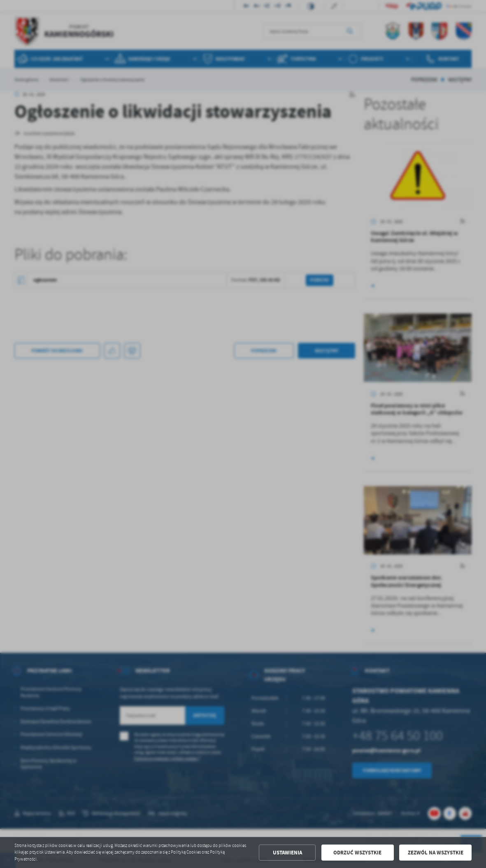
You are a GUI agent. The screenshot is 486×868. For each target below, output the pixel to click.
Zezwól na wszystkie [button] (436, 853)
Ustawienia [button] (287, 853)
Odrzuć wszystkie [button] (357, 853)
